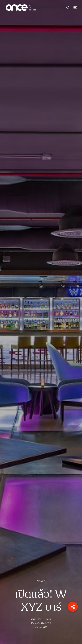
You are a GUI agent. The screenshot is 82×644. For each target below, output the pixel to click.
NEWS (41, 581)
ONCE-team (44, 619)
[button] (73, 607)
